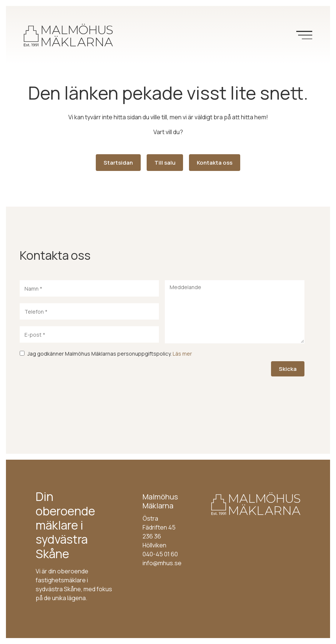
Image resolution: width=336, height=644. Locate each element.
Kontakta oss (215, 163)
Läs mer (182, 354)
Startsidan (118, 163)
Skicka (288, 369)
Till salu (165, 163)
